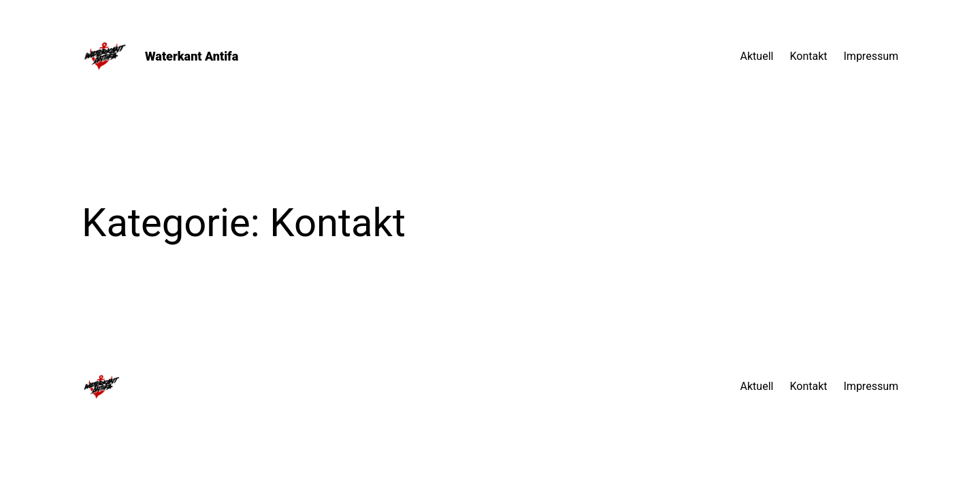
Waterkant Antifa (192, 56)
